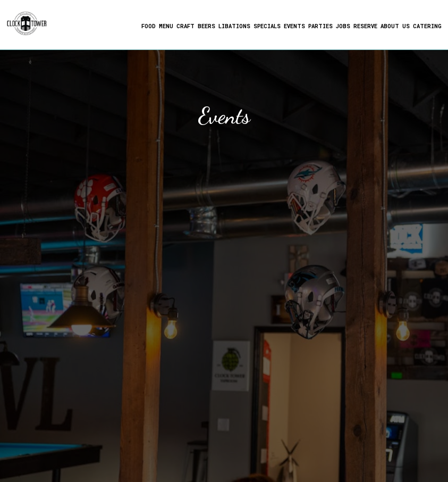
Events (294, 27)
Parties (320, 27)
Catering (427, 27)
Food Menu (157, 27)
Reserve (365, 27)
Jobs (343, 27)
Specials (267, 27)
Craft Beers (195, 27)
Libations (234, 27)
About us (395, 27)
